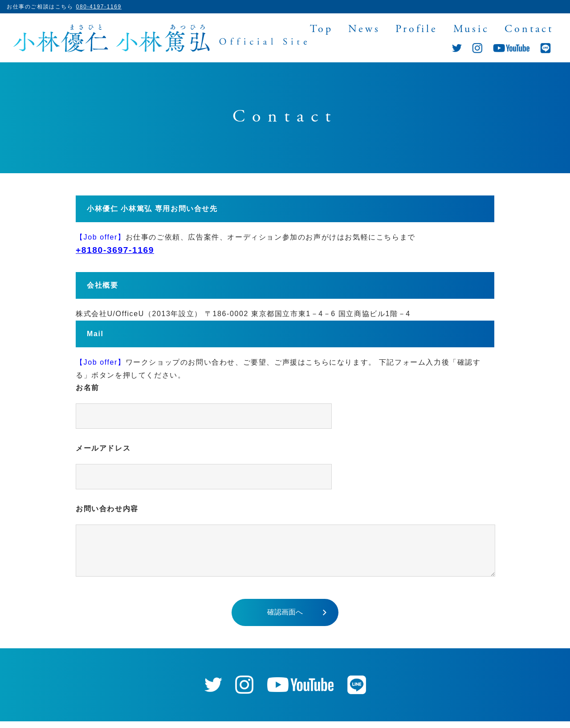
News (364, 30)
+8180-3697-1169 (115, 250)
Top (321, 30)
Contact (529, 30)
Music (471, 30)
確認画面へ (285, 619)
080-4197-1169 (99, 7)
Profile (417, 30)
